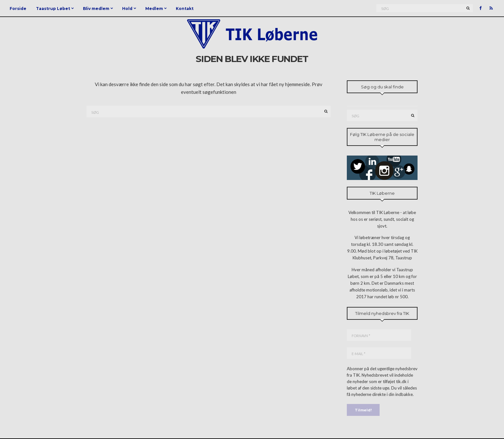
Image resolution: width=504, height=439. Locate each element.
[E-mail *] (379, 353)
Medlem (154, 9)
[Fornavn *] (379, 335)
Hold (127, 9)
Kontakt (185, 9)
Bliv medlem (96, 9)
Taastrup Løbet (53, 9)
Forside (18, 9)
